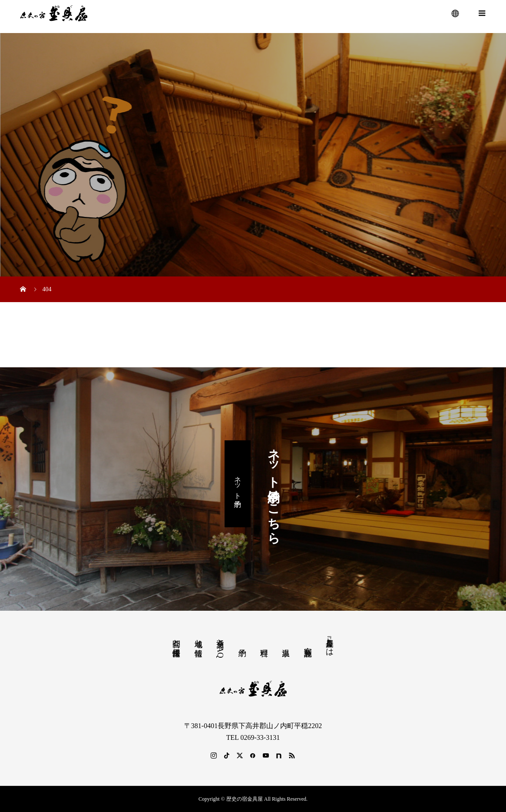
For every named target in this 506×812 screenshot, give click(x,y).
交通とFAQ (220, 646)
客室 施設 (308, 642)
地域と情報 (198, 639)
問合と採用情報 (176, 639)
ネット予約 (238, 484)
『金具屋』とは (330, 643)
